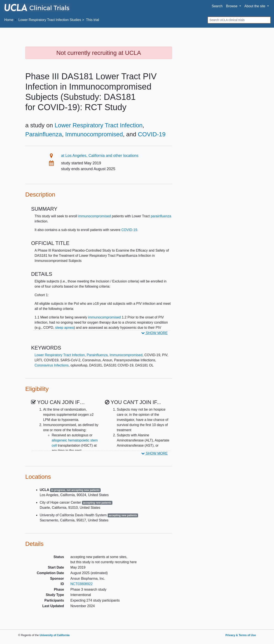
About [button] (255, 6)
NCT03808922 (82, 584)
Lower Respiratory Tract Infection (99, 125)
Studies (50, 20)
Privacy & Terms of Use (241, 635)
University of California (55, 635)
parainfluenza (161, 216)
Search (217, 6)
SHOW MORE (154, 333)
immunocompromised (95, 216)
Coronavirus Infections (51, 365)
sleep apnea (64, 328)
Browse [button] (232, 6)
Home (9, 20)
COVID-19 (152, 134)
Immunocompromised (94, 134)
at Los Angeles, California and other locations (100, 156)
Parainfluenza (44, 134)
